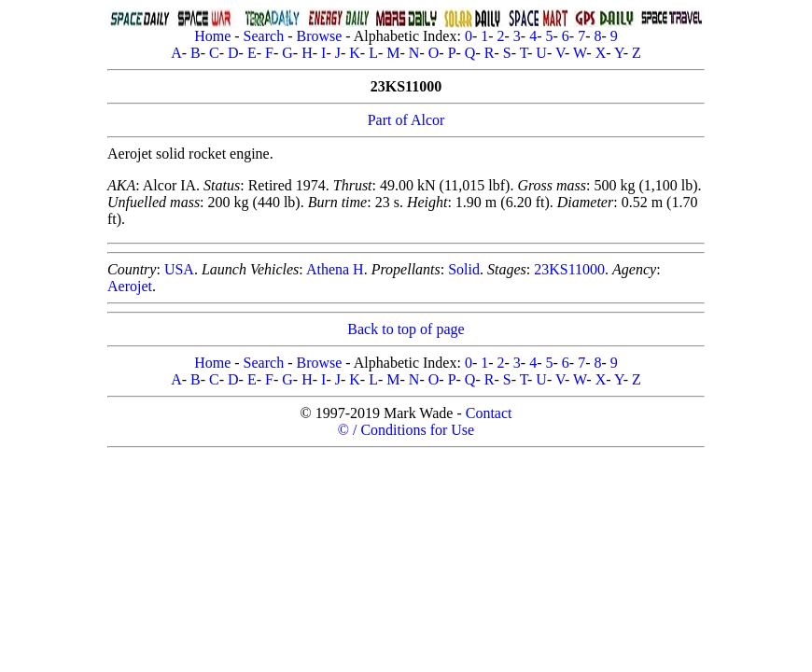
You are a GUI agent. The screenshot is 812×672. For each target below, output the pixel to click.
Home (212, 36)
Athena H (335, 269)
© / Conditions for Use (406, 430)
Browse (319, 36)
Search (264, 36)
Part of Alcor (406, 120)
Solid (464, 269)
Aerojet (130, 286)
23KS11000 (569, 269)
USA (179, 269)
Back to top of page (406, 329)
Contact (489, 413)
